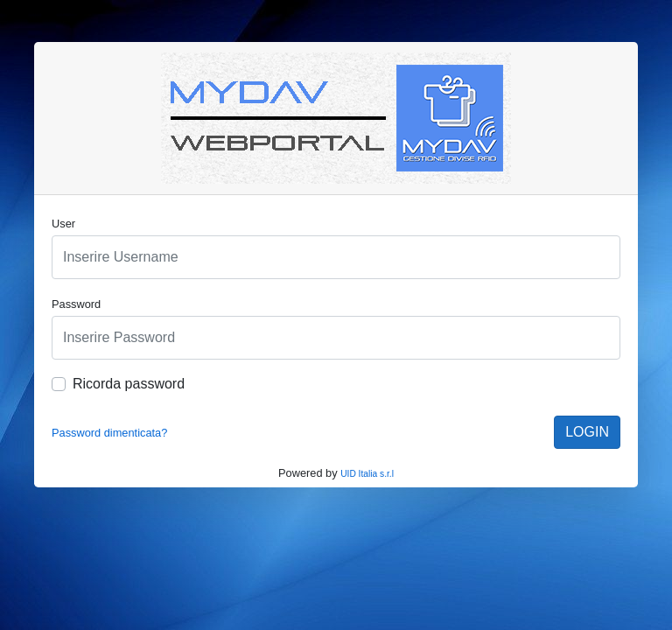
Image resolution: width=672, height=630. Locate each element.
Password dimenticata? (109, 433)
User (63, 224)
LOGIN (587, 432)
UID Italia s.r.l (367, 474)
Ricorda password (129, 384)
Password (76, 304)
